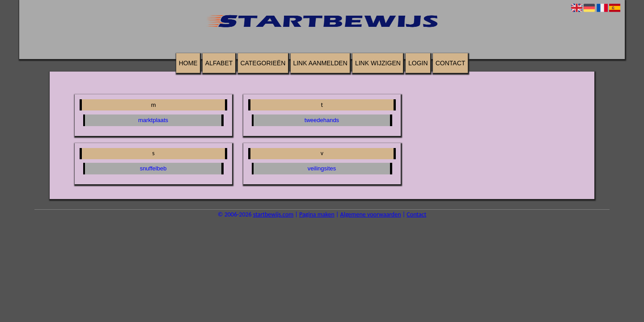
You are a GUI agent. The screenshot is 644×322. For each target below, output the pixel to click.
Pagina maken (317, 214)
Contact (451, 63)
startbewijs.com (273, 214)
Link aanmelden (320, 63)
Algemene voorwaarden (371, 214)
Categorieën (263, 63)
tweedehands (322, 120)
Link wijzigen (378, 63)
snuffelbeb (153, 168)
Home (188, 63)
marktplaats (153, 120)
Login (418, 63)
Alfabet (219, 63)
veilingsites (322, 168)
